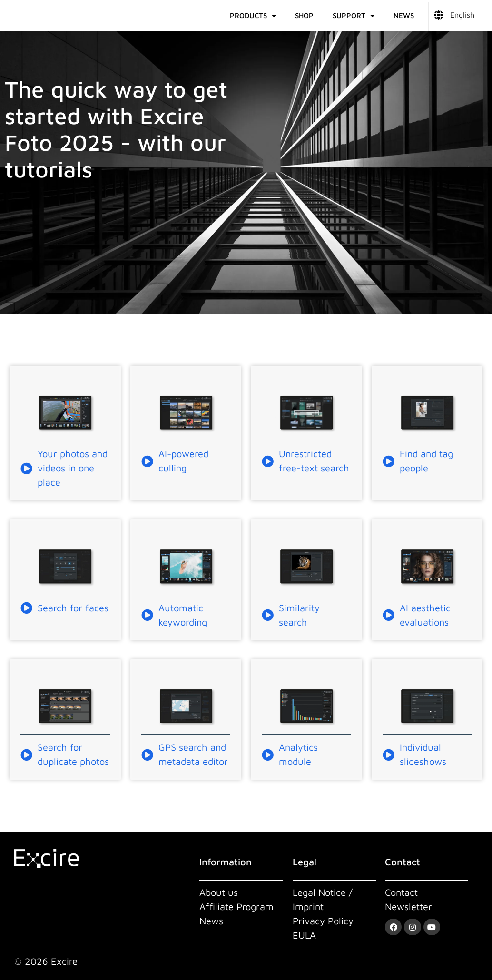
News (404, 15)
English (462, 15)
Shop (304, 15)
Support (354, 16)
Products (253, 16)
